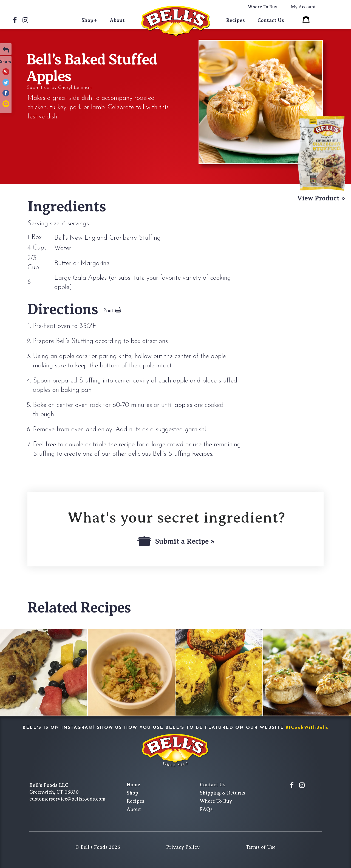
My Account (303, 7)
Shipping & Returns (223, 793)
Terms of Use (261, 847)
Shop (87, 20)
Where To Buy (263, 7)
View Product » (321, 198)
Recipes (236, 20)
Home (133, 785)
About (117, 20)
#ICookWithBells (307, 728)
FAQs (206, 809)
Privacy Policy (183, 847)
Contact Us (271, 20)
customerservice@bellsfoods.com (67, 799)
